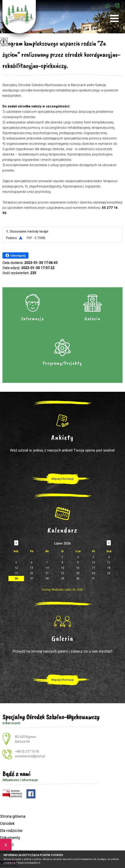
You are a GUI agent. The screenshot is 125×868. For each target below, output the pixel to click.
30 (78, 579)
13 (32, 568)
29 (62, 579)
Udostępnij (15, 255)
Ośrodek (7, 823)
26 (16, 579)
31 (93, 579)
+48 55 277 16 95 (117, 5)
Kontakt (7, 845)
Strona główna (13, 816)
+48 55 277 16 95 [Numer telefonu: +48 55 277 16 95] (27, 751)
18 (109, 568)
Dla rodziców (11, 831)
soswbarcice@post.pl (108, 6)
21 (47, 573)
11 (109, 563)
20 (32, 573)
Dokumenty (10, 838)
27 (32, 579)
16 (78, 568)
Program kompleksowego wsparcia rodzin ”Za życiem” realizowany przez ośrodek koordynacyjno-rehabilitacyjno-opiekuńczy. (61, 54)
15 (62, 568)
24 (93, 573)
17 (93, 568)
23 (78, 573)
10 (93, 563)
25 (109, 573)
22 (62, 573)
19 (16, 573)
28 (47, 579)
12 (16, 568)
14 (47, 568)
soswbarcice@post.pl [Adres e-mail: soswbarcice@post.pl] (30, 756)
